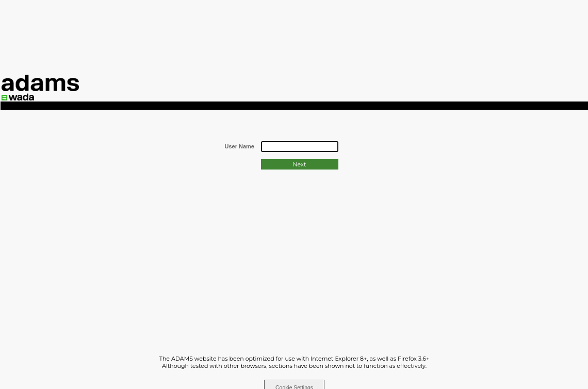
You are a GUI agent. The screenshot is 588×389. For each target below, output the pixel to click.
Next (300, 164)
